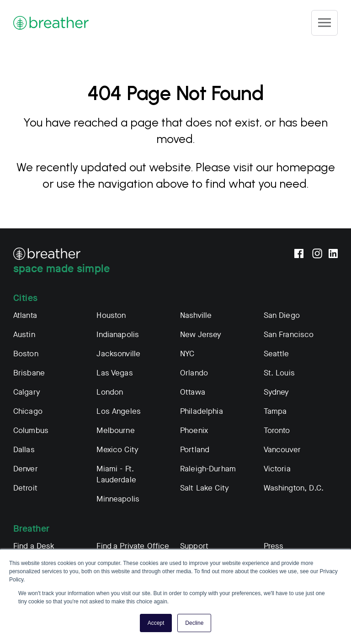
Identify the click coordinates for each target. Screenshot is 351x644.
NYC (187, 354)
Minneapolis (118, 499)
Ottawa (193, 392)
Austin (24, 335)
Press (274, 546)
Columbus (31, 430)
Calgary (27, 392)
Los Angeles (119, 411)
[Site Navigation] (324, 23)
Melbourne (115, 430)
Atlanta (25, 315)
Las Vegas (114, 373)
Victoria (277, 469)
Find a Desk (34, 546)
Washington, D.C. (294, 488)
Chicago (28, 411)
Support (194, 546)
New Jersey (201, 335)
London (110, 392)
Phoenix (194, 430)
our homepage (295, 167)
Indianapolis (118, 335)
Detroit (25, 488)
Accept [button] (156, 623)
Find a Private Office (133, 546)
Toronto (277, 430)
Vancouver (282, 450)
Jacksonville (118, 354)
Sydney (277, 392)
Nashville (196, 315)
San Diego (282, 315)
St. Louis (279, 373)
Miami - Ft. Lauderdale (116, 474)
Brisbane (29, 373)
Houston (111, 315)
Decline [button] (194, 623)
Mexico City (117, 450)
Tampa (275, 411)
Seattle (277, 354)
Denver (26, 469)
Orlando (194, 373)
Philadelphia (202, 411)
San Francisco (289, 335)
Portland (195, 450)
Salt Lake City (205, 488)
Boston (26, 354)
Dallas (24, 450)
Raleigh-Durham (208, 469)
